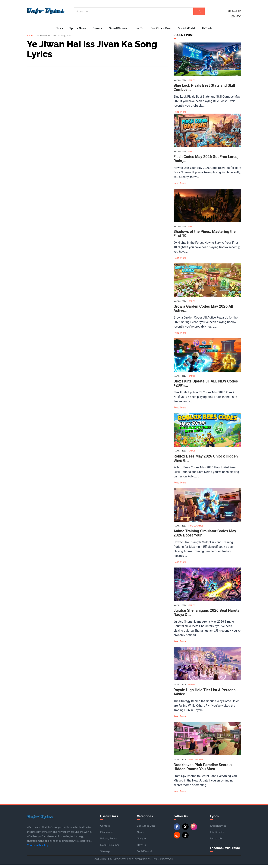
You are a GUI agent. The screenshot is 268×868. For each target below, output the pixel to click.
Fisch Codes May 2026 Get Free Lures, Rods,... (206, 162)
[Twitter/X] (185, 830)
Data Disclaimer (110, 848)
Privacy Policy (109, 842)
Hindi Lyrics (217, 836)
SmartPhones (118, 28)
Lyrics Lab (216, 842)
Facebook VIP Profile (225, 852)
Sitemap (105, 855)
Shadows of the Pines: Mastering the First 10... (205, 237)
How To (138, 28)
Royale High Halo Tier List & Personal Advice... (205, 695)
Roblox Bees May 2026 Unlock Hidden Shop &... (206, 462)
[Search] (199, 11)
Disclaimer (107, 836)
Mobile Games (196, 529)
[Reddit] (177, 839)
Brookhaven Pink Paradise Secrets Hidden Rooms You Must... (203, 770)
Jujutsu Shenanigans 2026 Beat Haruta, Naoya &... (207, 616)
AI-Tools (207, 28)
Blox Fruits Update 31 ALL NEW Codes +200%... (206, 387)
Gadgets (142, 842)
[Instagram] (194, 830)
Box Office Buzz (161, 28)
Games (97, 28)
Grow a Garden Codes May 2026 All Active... (203, 312)
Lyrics (214, 820)
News (59, 28)
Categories (145, 820)
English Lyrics (218, 829)
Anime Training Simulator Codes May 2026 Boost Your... (205, 537)
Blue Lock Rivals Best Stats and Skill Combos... (204, 91)
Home (30, 39)
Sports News (78, 28)
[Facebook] (177, 830)
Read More (180, 115)
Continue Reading (37, 849)
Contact (105, 829)
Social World (187, 28)
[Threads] (185, 839)
